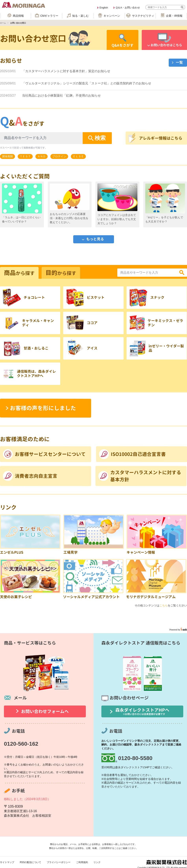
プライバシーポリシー (59, 862)
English (104, 8)
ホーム (3, 23)
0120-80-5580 (135, 758)
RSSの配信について (31, 862)
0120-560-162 (21, 744)
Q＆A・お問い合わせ (128, 8)
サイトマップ (7, 862)
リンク (97, 862)
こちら (164, 605)
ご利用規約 (82, 862)
